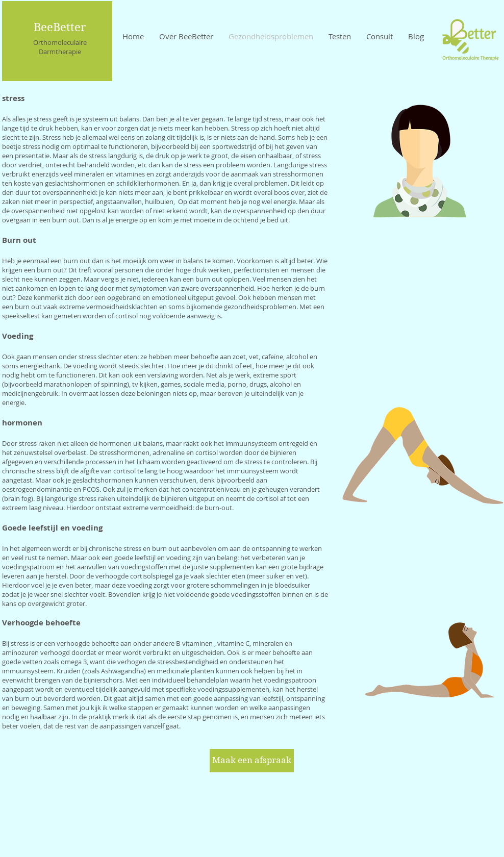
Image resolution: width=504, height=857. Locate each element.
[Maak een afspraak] (252, 761)
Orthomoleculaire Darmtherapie (60, 47)
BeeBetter (60, 27)
